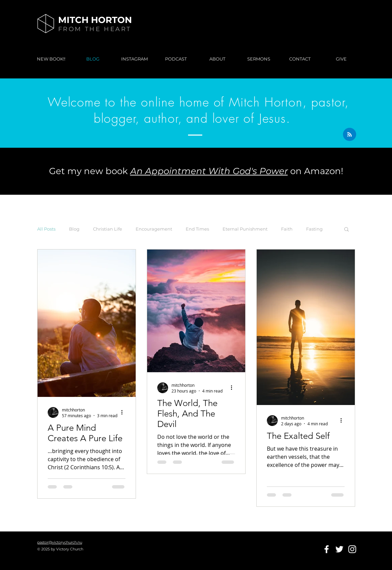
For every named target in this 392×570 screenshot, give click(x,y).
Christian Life (108, 229)
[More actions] (124, 412)
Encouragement (154, 229)
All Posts (46, 229)
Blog (74, 229)
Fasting (314, 229)
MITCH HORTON (95, 20)
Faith (287, 229)
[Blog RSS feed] (350, 135)
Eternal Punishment (245, 229)
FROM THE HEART (95, 29)
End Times (197, 229)
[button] (347, 230)
